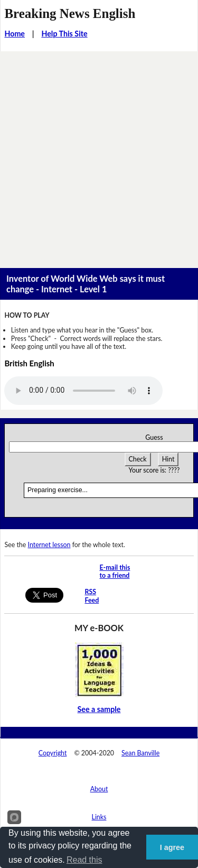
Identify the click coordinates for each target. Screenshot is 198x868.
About (99, 789)
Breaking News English (70, 13)
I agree (172, 847)
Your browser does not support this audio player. (83, 391)
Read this (84, 860)
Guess (154, 437)
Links (99, 817)
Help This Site (64, 34)
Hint (168, 459)
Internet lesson (49, 545)
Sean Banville (140, 753)
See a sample (99, 709)
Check (138, 459)
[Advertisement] (99, 156)
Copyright (53, 753)
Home (15, 34)
